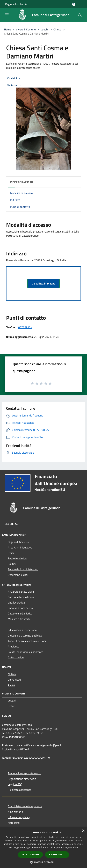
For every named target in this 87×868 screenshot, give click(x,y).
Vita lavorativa (16, 602)
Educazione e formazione (22, 630)
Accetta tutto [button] (30, 855)
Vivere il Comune (26, 29)
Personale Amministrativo (23, 569)
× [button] (83, 831)
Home (8, 29)
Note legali (14, 823)
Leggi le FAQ (15, 784)
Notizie (12, 674)
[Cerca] (80, 15)
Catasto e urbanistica (20, 613)
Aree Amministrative (20, 547)
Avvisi (11, 685)
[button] (43, 862)
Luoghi (45, 29)
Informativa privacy (19, 817)
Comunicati (14, 680)
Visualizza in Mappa (43, 283)
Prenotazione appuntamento (24, 773)
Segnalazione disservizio (22, 779)
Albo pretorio (15, 812)
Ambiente (13, 646)
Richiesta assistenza (20, 790)
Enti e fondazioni (18, 558)
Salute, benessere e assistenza (26, 652)
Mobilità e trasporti (19, 619)
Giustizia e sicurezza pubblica (25, 635)
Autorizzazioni (16, 657)
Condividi (14, 78)
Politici (12, 564)
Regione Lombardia (16, 4)
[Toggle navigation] (7, 15)
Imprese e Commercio (20, 608)
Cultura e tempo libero (21, 597)
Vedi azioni (15, 85)
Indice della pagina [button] (22, 182)
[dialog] (43, 848)
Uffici (11, 553)
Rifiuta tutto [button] (57, 854)
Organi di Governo (18, 542)
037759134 (25, 327)
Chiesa (57, 29)
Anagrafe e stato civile (21, 592)
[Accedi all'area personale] (74, 4)
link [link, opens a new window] (76, 847)
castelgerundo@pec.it (49, 745)
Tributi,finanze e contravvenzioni (27, 641)
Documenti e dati (18, 575)
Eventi (12, 706)
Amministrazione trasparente (25, 806)
